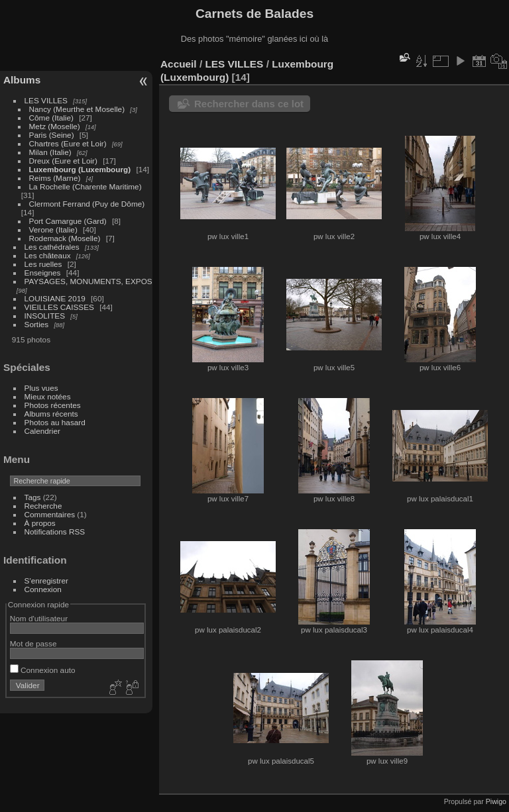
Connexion (43, 589)
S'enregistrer (46, 581)
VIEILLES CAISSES (59, 307)
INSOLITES (45, 316)
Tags (33, 497)
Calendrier (42, 431)
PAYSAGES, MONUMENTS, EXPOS (88, 281)
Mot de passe (33, 643)
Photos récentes (53, 405)
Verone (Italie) (53, 229)
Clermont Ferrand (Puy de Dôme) (87, 204)
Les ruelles (43, 264)
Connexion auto (43, 670)
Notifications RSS (55, 532)
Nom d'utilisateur (39, 618)
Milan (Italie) (50, 152)
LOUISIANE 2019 (55, 298)
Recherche (43, 506)
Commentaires (50, 514)
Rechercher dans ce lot (249, 104)
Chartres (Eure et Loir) (68, 143)
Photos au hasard (55, 422)
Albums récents (51, 414)
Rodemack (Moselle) (65, 238)
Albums (22, 80)
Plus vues (41, 388)
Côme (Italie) (51, 118)
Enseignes (43, 273)
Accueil (179, 64)
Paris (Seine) (52, 135)
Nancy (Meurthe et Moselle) (77, 109)
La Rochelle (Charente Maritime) (85, 186)
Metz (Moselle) (55, 126)
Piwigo (496, 801)
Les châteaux (48, 255)
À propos (40, 523)
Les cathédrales (52, 247)
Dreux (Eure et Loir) (63, 161)
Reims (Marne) (55, 178)
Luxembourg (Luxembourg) (80, 169)
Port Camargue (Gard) (68, 221)
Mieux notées (48, 396)
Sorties (37, 324)
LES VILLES (46, 100)
